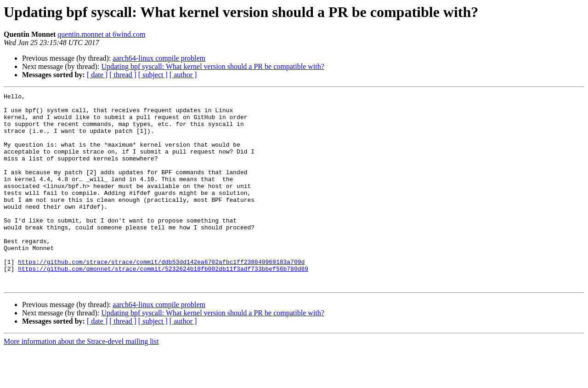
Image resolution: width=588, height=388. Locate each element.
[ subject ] (153, 75)
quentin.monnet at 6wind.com (101, 34)
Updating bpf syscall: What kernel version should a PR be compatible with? (212, 66)
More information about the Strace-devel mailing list (81, 380)
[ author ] (183, 75)
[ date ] (97, 75)
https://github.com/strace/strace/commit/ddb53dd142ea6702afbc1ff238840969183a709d (161, 296)
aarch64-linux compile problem (159, 58)
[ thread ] (123, 75)
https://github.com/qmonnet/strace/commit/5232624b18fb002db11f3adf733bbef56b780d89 (163, 304)
